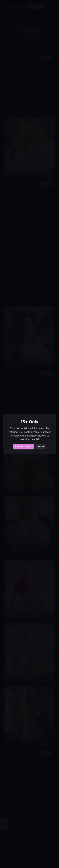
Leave (41, 447)
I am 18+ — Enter (23, 447)
